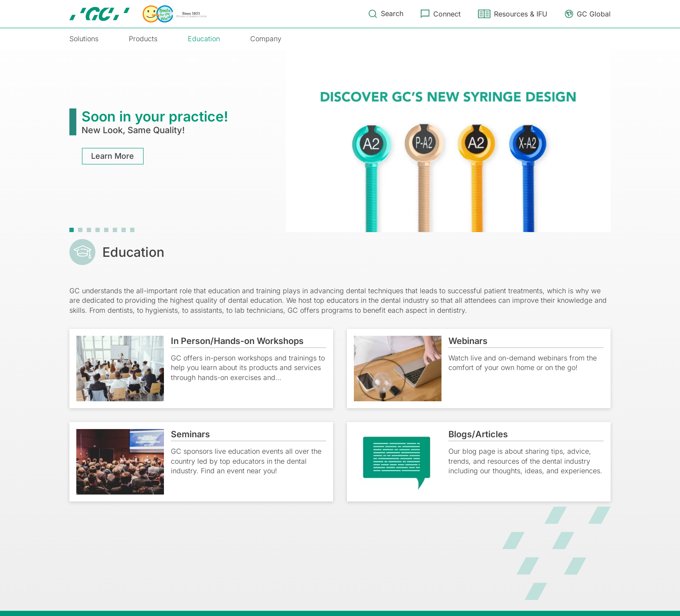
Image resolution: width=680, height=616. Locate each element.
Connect (447, 14)
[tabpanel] (340, 141)
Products (143, 39)
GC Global (594, 14)
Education (204, 39)
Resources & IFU (521, 14)
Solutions (84, 39)
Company (266, 39)
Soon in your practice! (155, 116)
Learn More (113, 156)
